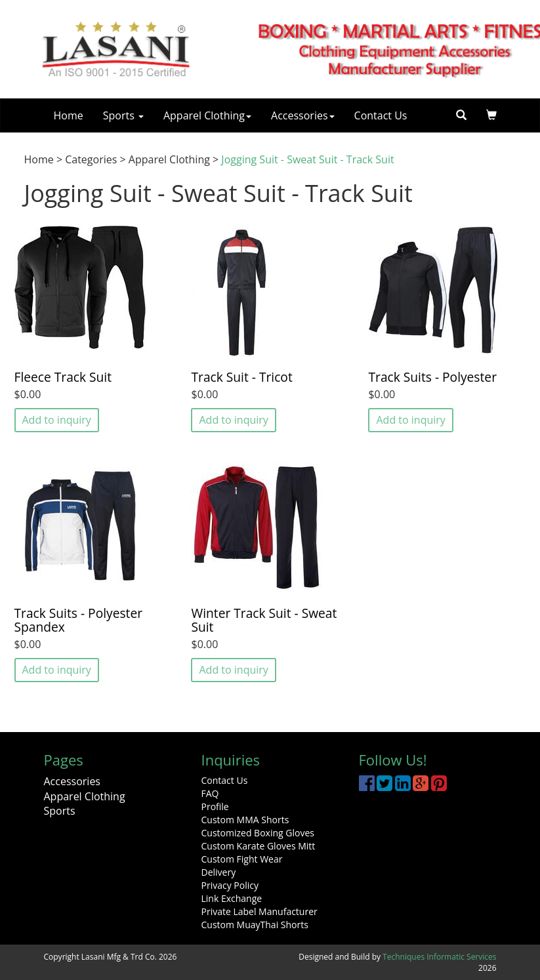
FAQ (210, 793)
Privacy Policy (230, 885)
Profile (215, 806)
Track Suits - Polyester (432, 377)
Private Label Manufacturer (260, 911)
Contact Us (381, 115)
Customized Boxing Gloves (258, 833)
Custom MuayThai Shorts (255, 925)
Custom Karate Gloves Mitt (259, 846)
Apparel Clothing (207, 115)
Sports (123, 115)
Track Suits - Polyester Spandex (79, 620)
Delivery (219, 872)
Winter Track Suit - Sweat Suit (264, 620)
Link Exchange (232, 898)
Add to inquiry (57, 420)
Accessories (303, 115)
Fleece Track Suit (63, 377)
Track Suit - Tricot (241, 377)
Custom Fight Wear (242, 859)
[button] (491, 115)
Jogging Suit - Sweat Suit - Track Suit (307, 159)
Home (69, 115)
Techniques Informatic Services (439, 957)
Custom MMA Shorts (245, 820)
